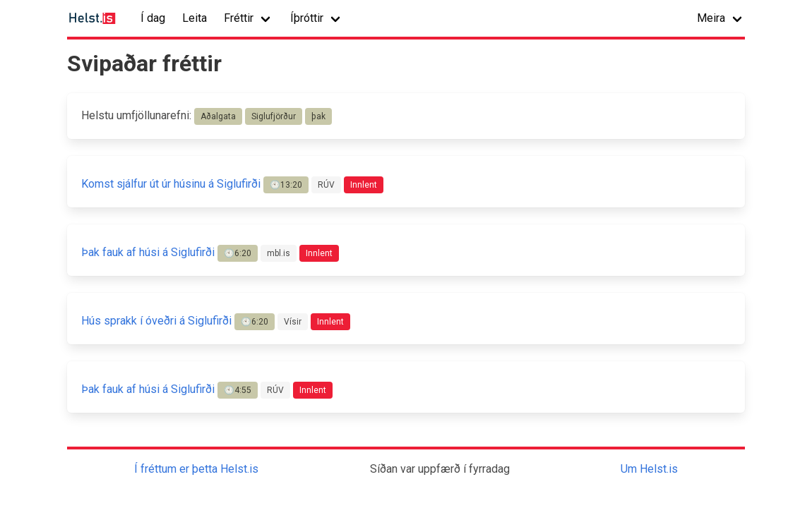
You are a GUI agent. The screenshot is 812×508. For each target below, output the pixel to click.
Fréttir (239, 18)
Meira (711, 18)
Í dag (153, 18)
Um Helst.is (649, 469)
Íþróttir (307, 18)
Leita (195, 18)
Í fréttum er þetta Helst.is (196, 469)
